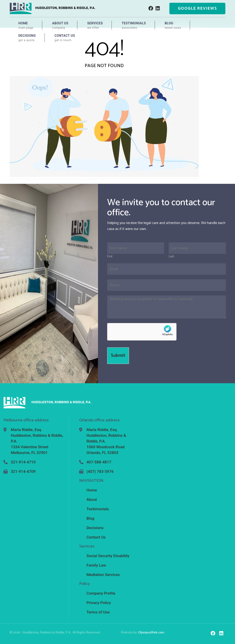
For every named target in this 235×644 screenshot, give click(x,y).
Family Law (96, 565)
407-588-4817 (99, 462)
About (92, 499)
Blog (173, 26)
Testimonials (134, 26)
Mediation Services (103, 575)
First (110, 257)
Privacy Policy (99, 603)
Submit (118, 356)
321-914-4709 (23, 471)
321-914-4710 (23, 462)
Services (95, 26)
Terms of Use (98, 612)
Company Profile (101, 593)
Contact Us (65, 38)
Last (171, 257)
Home (26, 26)
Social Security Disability (108, 556)
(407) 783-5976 (100, 471)
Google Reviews (197, 9)
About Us (60, 26)
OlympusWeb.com (151, 633)
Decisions (27, 38)
